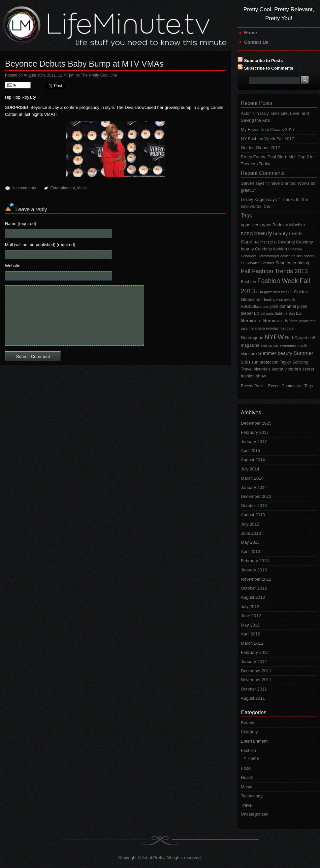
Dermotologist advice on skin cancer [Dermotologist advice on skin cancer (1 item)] (286, 256)
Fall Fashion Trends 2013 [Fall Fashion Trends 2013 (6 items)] (274, 271)
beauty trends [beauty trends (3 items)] (288, 234)
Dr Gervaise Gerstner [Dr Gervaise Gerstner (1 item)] (257, 263)
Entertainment (63, 188)
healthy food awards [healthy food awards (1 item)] (280, 300)
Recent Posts (256, 103)
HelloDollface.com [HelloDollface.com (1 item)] (255, 306)
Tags (246, 216)
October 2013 (254, 506)
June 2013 (251, 533)
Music (82, 188)
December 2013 (256, 496)
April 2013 (251, 551)
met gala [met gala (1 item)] (287, 328)
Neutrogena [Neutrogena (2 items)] (252, 338)
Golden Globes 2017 (260, 148)
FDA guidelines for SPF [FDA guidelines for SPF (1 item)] (275, 292)
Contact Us (256, 42)
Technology (252, 796)
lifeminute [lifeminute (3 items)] (251, 321)
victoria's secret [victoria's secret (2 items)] (269, 369)
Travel (247, 805)
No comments (24, 188)
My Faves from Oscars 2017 (268, 129)
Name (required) (21, 224)
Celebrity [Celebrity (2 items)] (286, 242)
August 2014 (253, 460)
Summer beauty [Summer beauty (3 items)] (275, 353)
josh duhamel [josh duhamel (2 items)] (283, 306)
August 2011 (253, 698)
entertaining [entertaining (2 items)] (298, 263)
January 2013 (254, 570)
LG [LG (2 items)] (299, 313)
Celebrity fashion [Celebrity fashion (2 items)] (271, 249)
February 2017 (255, 432)
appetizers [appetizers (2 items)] (251, 225)
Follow (18, 85)
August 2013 (253, 515)
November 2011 (256, 680)
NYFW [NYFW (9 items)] (274, 337)
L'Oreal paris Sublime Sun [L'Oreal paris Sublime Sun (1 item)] (274, 313)
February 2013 (255, 561)
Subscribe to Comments (269, 68)
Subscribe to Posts (264, 61)
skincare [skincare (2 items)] (249, 354)
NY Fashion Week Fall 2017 (267, 139)
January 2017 (254, 442)
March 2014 (252, 478)
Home (251, 33)
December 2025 (256, 423)
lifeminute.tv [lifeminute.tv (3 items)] (275, 321)
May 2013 (250, 542)
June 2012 (251, 616)
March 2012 (252, 643)
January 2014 (254, 487)
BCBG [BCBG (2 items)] (247, 234)
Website (13, 266)
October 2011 (254, 689)
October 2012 (254, 588)
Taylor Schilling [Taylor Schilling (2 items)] (294, 362)
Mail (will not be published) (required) (40, 245)
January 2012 (254, 662)
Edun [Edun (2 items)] (280, 263)
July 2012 (250, 607)
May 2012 (250, 625)
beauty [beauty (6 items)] (263, 233)
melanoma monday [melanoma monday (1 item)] (264, 328)
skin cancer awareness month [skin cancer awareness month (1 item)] (284, 345)
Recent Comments (263, 173)
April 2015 (251, 450)
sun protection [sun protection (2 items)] (265, 362)
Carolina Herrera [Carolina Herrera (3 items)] (259, 242)
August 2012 (253, 597)
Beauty (247, 723)
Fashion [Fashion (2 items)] (248, 282)
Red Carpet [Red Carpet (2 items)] (296, 338)
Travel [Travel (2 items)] (247, 369)
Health (247, 777)
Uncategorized (255, 814)
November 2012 (256, 579)
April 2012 (251, 634)
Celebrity (249, 732)
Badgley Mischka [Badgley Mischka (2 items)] (289, 225)
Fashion (248, 750)
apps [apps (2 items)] (267, 225)
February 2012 (255, 652)
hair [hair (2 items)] (259, 299)
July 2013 (250, 524)
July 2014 (250, 469)
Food (246, 768)
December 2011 (256, 671)
